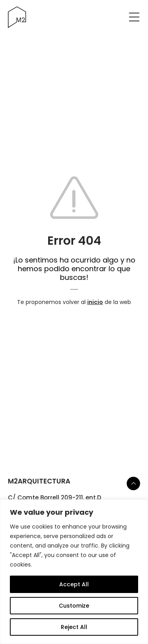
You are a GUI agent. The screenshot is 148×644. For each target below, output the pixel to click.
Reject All (74, 627)
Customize (74, 606)
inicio (95, 302)
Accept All (74, 584)
